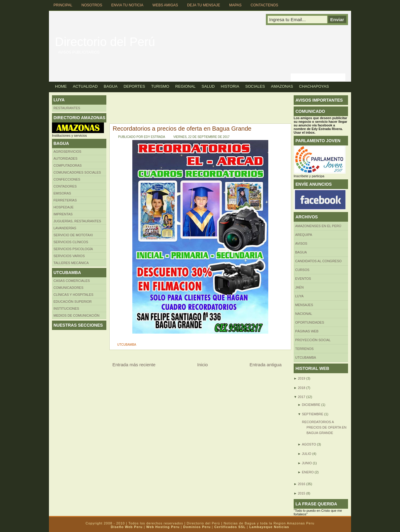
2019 (302, 378)
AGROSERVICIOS (67, 152)
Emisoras (62, 193)
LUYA (299, 296)
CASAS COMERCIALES (72, 281)
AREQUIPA (304, 235)
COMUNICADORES (68, 288)
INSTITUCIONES (66, 308)
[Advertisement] (216, 109)
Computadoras (68, 165)
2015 (302, 493)
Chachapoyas (314, 86)
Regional (185, 86)
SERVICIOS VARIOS (69, 256)
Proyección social (313, 340)
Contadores (65, 186)
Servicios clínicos (71, 242)
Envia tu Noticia (127, 5)
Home (61, 86)
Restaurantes (67, 108)
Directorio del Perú (105, 42)
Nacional (304, 314)
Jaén (299, 287)
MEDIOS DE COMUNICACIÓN (76, 315)
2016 (302, 484)
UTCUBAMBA (127, 345)
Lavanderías (65, 228)
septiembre (313, 414)
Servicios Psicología (73, 249)
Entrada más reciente (134, 365)
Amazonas (282, 86)
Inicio (203, 365)
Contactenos (265, 5)
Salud (208, 86)
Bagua (111, 86)
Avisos (301, 243)
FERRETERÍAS (65, 200)
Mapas (235, 5)
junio (307, 463)
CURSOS (302, 270)
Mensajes (304, 305)
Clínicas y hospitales (73, 295)
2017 (302, 397)
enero (308, 472)
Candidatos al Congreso (318, 261)
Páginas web (307, 331)
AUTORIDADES (65, 158)
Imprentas (63, 214)
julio (306, 454)
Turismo (160, 86)
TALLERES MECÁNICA (71, 263)
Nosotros (92, 5)
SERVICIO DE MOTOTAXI (73, 235)
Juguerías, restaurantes (77, 221)
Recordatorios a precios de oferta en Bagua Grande (182, 129)
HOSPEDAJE (64, 207)
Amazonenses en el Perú (318, 226)
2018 (302, 388)
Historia (230, 86)
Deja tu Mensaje (203, 5)
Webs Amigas (165, 5)
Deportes (134, 86)
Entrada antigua (266, 365)
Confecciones (67, 179)
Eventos (303, 279)
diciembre (311, 405)
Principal (63, 5)
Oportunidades (310, 322)
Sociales (255, 86)
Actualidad (85, 86)
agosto (309, 444)
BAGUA (301, 252)
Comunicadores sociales (77, 172)
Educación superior (73, 302)
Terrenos (304, 349)
